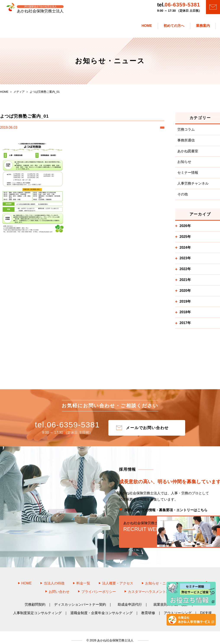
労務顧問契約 (35, 599)
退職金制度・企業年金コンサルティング (101, 607)
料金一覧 (83, 578)
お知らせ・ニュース (161, 578)
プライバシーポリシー (99, 586)
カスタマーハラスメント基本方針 (154, 586)
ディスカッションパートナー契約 (80, 599)
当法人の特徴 (54, 578)
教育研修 (148, 607)
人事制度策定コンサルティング (37, 607)
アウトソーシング (178, 607)
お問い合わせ (59, 586)
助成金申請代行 (130, 599)
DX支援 (206, 607)
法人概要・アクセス (118, 578)
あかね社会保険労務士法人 (115, 635)
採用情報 (198, 578)
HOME (27, 578)
